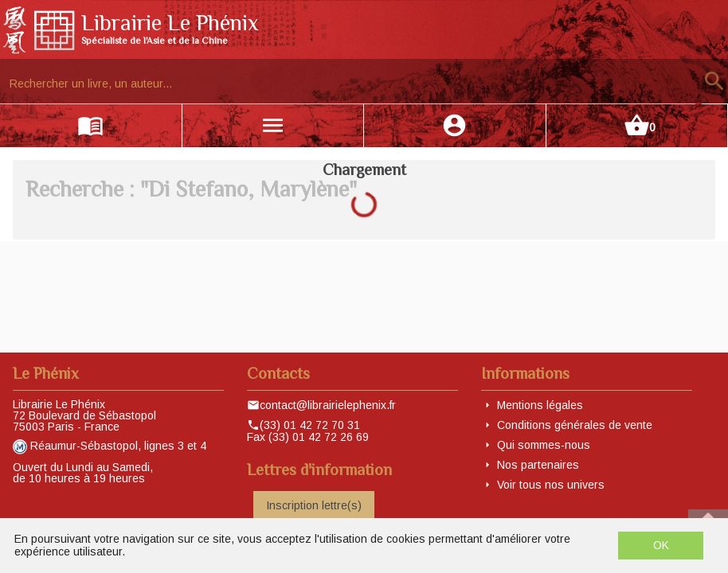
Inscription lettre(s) (314, 505)
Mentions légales (540, 405)
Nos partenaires (538, 465)
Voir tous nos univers (551, 485)
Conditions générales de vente (575, 425)
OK (661, 545)
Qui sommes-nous (544, 445)
